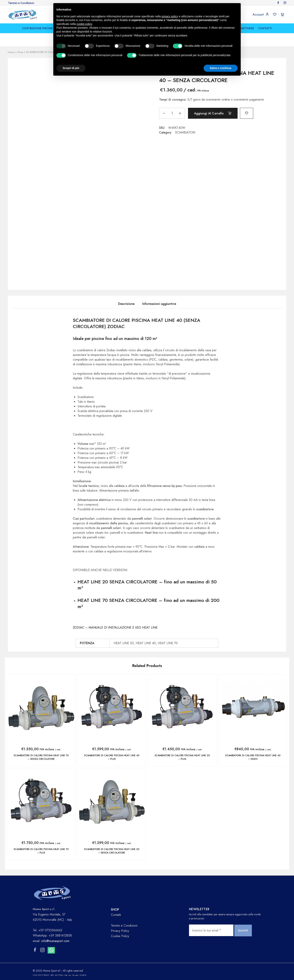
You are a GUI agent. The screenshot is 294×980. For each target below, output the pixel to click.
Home (11, 52)
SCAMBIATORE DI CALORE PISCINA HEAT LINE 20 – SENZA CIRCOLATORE (112, 851)
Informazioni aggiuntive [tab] (159, 304)
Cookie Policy (120, 935)
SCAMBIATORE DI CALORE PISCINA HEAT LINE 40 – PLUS (112, 757)
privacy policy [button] (170, 16)
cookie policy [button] (84, 24)
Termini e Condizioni (21, 3)
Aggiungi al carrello (215, 113)
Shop (21, 52)
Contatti (116, 914)
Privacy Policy (120, 930)
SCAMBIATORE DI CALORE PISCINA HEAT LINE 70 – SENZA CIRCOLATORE (41, 757)
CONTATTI (265, 28)
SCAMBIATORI (185, 132)
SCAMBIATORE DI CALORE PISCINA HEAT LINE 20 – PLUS (182, 757)
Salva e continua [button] (221, 68)
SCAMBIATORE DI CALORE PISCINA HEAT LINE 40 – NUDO (253, 757)
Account (258, 15)
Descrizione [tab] (126, 304)
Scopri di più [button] (71, 68)
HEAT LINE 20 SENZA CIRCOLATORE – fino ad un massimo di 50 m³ (147, 585)
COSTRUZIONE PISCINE (37, 28)
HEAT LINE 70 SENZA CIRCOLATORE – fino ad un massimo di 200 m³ (148, 603)
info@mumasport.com (55, 940)
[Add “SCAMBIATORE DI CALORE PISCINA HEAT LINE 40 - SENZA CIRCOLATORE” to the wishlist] (251, 113)
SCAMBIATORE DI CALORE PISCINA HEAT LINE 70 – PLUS (41, 851)
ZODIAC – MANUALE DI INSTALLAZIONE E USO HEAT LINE (115, 628)
